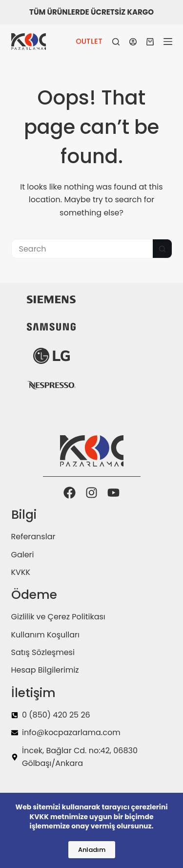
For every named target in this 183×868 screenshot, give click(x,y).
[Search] (116, 42)
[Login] (133, 42)
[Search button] (163, 249)
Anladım (92, 850)
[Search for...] (82, 249)
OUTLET (89, 42)
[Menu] (168, 42)
